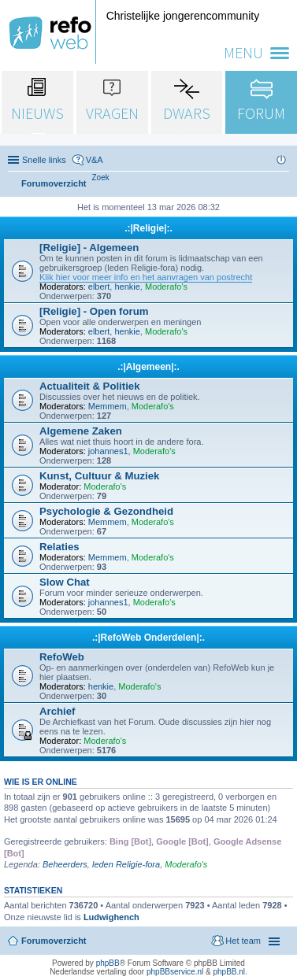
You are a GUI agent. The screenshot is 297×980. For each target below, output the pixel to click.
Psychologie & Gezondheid (106, 511)
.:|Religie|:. (148, 228)
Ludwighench (111, 917)
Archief (57, 711)
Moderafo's (166, 287)
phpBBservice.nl (175, 972)
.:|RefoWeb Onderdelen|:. (148, 638)
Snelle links (44, 160)
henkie (127, 287)
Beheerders (65, 864)
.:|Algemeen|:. (148, 367)
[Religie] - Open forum (94, 311)
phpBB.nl (229, 972)
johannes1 (108, 451)
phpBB (108, 963)
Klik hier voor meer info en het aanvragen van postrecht (146, 277)
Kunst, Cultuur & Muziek (99, 476)
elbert (99, 287)
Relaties (59, 547)
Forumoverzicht (54, 941)
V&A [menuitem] (95, 160)
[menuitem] (101, 178)
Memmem (108, 406)
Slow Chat (65, 582)
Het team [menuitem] (243, 941)
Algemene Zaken (81, 431)
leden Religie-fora (126, 864)
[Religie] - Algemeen (89, 248)
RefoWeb (62, 657)
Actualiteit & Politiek (90, 386)
